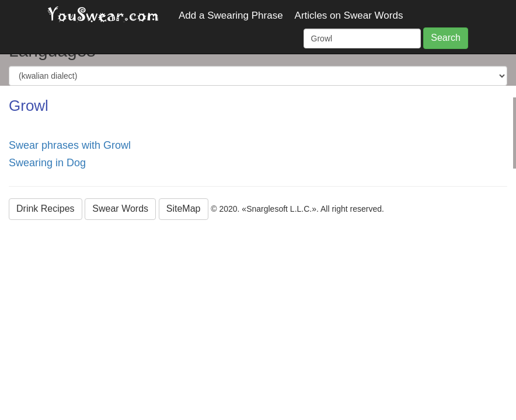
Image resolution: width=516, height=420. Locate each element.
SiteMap (184, 209)
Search (446, 38)
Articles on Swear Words (349, 15)
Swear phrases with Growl (70, 145)
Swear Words (120, 209)
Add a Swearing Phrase (231, 15)
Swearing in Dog (47, 163)
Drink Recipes (46, 209)
